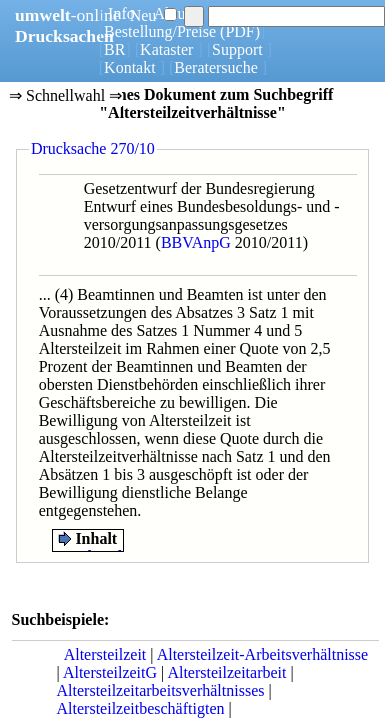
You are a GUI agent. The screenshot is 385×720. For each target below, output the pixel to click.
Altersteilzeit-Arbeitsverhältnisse (262, 654)
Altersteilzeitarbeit (226, 672)
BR (114, 49)
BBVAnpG (196, 242)
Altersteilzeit (105, 654)
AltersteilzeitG (110, 672)
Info (121, 13)
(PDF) (240, 31)
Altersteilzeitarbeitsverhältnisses (161, 690)
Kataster (166, 49)
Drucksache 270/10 (93, 148)
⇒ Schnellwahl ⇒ (65, 97)
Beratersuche (216, 67)
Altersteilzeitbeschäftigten (141, 708)
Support (237, 49)
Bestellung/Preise (160, 31)
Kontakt (130, 67)
